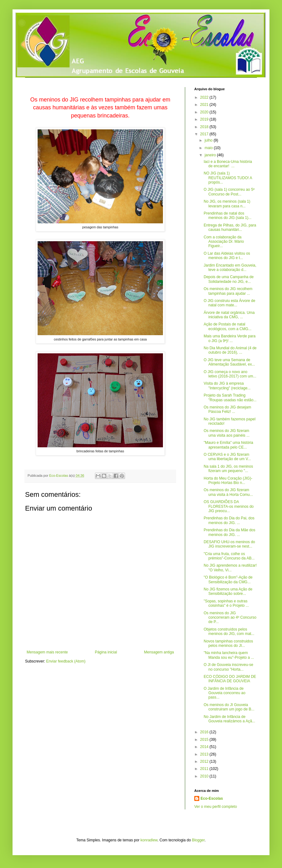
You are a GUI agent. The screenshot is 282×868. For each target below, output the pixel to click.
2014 (205, 747)
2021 (205, 105)
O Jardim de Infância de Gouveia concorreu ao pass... (225, 693)
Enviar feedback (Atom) (66, 661)
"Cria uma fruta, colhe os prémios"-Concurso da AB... (229, 556)
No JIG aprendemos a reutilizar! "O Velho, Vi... (230, 568)
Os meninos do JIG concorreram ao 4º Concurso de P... (230, 618)
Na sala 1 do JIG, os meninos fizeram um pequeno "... (228, 469)
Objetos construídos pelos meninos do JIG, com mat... (229, 632)
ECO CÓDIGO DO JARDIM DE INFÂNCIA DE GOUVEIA (230, 679)
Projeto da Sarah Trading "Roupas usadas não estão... (230, 398)
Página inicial (106, 652)
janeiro (211, 155)
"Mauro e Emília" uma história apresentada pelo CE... (228, 445)
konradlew (149, 840)
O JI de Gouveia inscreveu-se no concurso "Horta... (228, 667)
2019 (205, 119)
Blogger (198, 840)
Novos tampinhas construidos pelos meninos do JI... (228, 643)
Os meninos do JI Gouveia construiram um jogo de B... (229, 707)
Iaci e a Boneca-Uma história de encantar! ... (228, 164)
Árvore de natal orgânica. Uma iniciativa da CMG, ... (229, 315)
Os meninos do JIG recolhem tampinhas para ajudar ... (228, 291)
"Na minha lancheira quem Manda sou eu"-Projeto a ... (229, 655)
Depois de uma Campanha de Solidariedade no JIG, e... (229, 279)
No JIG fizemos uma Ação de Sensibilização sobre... (228, 591)
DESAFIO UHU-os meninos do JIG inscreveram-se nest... (229, 544)
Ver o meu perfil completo (216, 807)
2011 (205, 769)
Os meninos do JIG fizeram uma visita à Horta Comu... (228, 492)
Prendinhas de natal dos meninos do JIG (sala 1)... (227, 216)
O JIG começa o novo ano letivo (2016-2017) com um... (230, 374)
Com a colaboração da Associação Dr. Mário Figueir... (224, 242)
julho (209, 140)
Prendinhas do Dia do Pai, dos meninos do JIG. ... (229, 520)
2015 (205, 740)
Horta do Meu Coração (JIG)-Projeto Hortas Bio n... (228, 481)
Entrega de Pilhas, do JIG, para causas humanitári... (230, 227)
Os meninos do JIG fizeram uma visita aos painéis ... (227, 433)
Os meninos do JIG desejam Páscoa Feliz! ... (227, 409)
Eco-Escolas (212, 798)
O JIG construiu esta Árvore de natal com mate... (230, 303)
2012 (205, 761)
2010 (205, 776)
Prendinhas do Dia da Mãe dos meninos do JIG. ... (230, 532)
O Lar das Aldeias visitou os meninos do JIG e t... (227, 256)
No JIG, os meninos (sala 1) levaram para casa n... (227, 204)
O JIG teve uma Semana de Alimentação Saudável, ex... (229, 362)
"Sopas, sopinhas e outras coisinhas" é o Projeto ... (226, 603)
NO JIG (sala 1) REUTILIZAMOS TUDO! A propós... (228, 178)
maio (209, 148)
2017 (205, 134)
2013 (205, 754)
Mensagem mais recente (47, 652)
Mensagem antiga (159, 652)
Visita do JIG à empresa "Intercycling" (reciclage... (227, 386)
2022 (205, 97)
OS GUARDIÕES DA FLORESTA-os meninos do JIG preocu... (229, 506)
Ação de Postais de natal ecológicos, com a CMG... (227, 326)
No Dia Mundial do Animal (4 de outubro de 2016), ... (230, 350)
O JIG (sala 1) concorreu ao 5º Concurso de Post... (229, 192)
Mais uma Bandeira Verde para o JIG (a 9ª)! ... (230, 338)
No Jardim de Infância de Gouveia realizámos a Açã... (229, 719)
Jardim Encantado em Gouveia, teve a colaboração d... (230, 268)
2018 (205, 127)
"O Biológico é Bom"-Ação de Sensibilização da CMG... (228, 580)
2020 (205, 112)
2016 (205, 732)
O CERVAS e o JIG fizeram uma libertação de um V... (227, 457)
